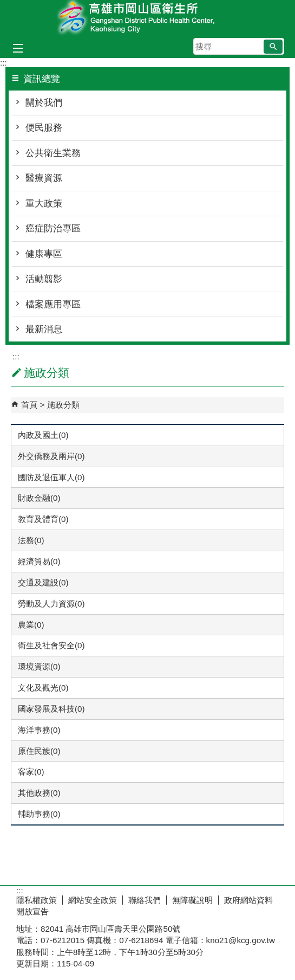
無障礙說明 (192, 900)
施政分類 (63, 405)
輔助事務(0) (39, 814)
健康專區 (44, 254)
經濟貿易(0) (39, 561)
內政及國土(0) (43, 435)
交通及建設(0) (43, 582)
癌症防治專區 (53, 228)
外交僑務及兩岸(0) (51, 456)
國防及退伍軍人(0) (51, 477)
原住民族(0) (39, 751)
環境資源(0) (39, 666)
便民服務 (44, 128)
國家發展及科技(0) (51, 709)
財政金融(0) (39, 498)
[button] (273, 47)
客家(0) (31, 772)
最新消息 (44, 329)
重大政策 (44, 204)
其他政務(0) (39, 793)
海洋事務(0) (39, 730)
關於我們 (44, 103)
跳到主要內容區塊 (6, 6)
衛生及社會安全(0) (51, 645)
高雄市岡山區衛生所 (148, 18)
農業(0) (31, 625)
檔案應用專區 (53, 304)
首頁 (29, 405)
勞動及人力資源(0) (51, 604)
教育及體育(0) (43, 519)
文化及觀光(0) (43, 688)
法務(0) (31, 540)
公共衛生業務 (53, 153)
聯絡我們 (145, 900)
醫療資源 (44, 178)
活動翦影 (44, 279)
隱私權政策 (37, 900)
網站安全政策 (93, 900)
